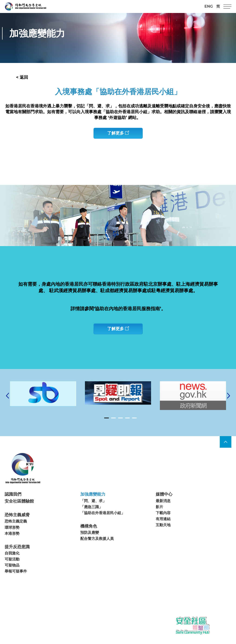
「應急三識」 (91, 516)
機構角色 (89, 535)
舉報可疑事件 (16, 580)
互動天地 (163, 534)
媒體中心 (164, 503)
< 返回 (22, 77)
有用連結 (163, 528)
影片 (159, 516)
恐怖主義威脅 (17, 524)
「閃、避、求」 (93, 510)
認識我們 (13, 503)
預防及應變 (90, 542)
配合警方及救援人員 (97, 548)
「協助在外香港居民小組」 (103, 522)
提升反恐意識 (17, 556)
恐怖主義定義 (16, 530)
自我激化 (12, 562)
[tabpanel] (118, 402)
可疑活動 (12, 568)
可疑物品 (12, 574)
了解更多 (118, 133)
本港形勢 (12, 542)
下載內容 (163, 522)
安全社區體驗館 (19, 510)
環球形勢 (12, 536)
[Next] (229, 405)
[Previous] (7, 405)
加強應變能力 (93, 503)
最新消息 (163, 510)
